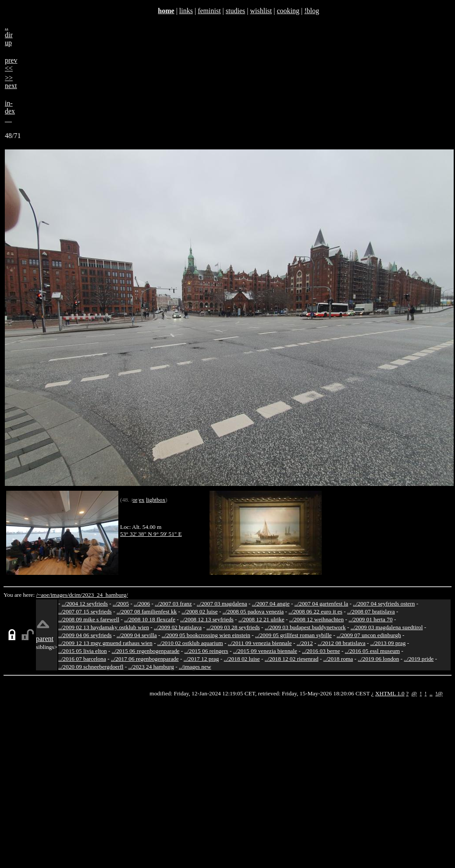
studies (235, 11)
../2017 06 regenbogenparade (145, 659)
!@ (439, 693)
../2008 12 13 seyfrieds (207, 619)
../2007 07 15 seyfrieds (85, 611)
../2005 (121, 604)
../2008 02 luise (199, 611)
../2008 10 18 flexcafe (150, 619)
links (186, 11)
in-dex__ (10, 111)
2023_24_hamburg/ (105, 595)
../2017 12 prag (201, 659)
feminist (209, 11)
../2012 (305, 643)
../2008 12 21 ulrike (261, 619)
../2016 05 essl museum (373, 651)
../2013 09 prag (388, 643)
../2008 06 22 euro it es (315, 611)
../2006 (142, 604)
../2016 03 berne (321, 651)
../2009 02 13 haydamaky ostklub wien (104, 627)
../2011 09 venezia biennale (260, 643)
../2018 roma (338, 659)
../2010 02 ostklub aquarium (190, 643)
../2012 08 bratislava (342, 643)
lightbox (156, 500)
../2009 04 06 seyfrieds (85, 635)
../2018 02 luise (242, 659)
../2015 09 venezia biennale (265, 651)
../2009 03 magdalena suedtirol (387, 627)
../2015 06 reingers (206, 651)
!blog (312, 11)
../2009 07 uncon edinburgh (369, 635)
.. (431, 693)
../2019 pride (419, 659)
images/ (60, 595)
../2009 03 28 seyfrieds (233, 627)
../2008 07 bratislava (371, 611)
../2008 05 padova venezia (253, 611)
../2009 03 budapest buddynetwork (305, 627)
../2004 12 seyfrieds (85, 604)
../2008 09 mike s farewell (89, 619)
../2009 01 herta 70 (370, 619)
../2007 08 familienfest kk (147, 611)
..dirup (9, 35)
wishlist (261, 11)
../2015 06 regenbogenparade (146, 651)
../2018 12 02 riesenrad (292, 659)
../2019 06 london (378, 659)
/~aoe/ (44, 595)
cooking (288, 11)
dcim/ (75, 595)
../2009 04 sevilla (137, 635)
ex (142, 500)
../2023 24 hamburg (151, 667)
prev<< (11, 64)
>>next (11, 82)
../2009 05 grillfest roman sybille (293, 635)
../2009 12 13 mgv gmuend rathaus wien (105, 643)
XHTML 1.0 (390, 693)
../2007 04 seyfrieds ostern (384, 604)
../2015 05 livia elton (83, 651)
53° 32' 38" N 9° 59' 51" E (151, 534)
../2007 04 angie (271, 604)
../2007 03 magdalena (222, 604)
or (135, 500)
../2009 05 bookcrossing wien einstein (206, 635)
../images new (195, 667)
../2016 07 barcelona (82, 659)
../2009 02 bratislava (178, 627)
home (166, 11)
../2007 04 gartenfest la (322, 604)
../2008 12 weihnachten (316, 619)
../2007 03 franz (173, 604)
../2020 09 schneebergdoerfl (91, 667)
